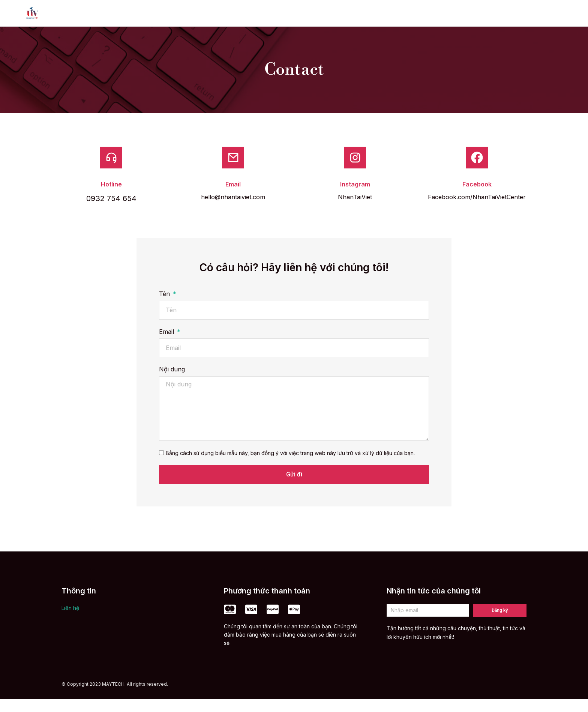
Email (233, 197)
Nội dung (172, 383)
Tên (165, 307)
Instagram (355, 197)
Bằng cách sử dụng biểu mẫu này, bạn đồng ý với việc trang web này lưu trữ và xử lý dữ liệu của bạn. (290, 466)
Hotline (111, 197)
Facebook (477, 197)
